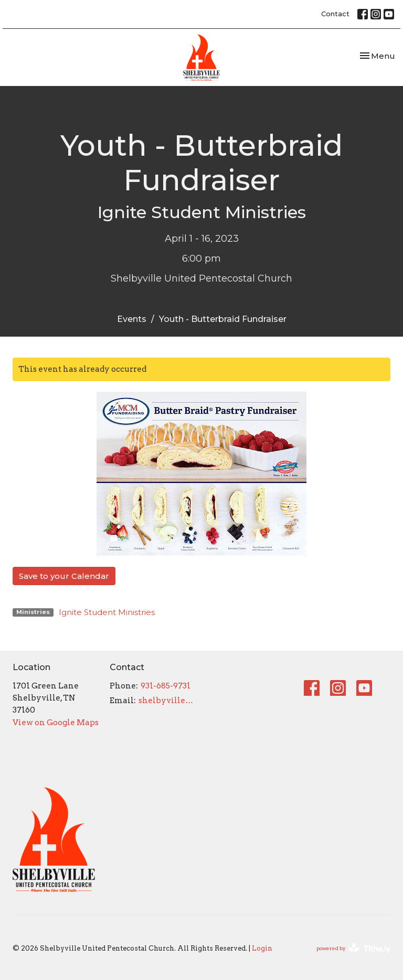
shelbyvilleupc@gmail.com (167, 701)
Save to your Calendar (64, 576)
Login (262, 948)
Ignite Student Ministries (107, 612)
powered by (353, 948)
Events (132, 319)
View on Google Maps (56, 723)
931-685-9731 (166, 686)
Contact (335, 14)
